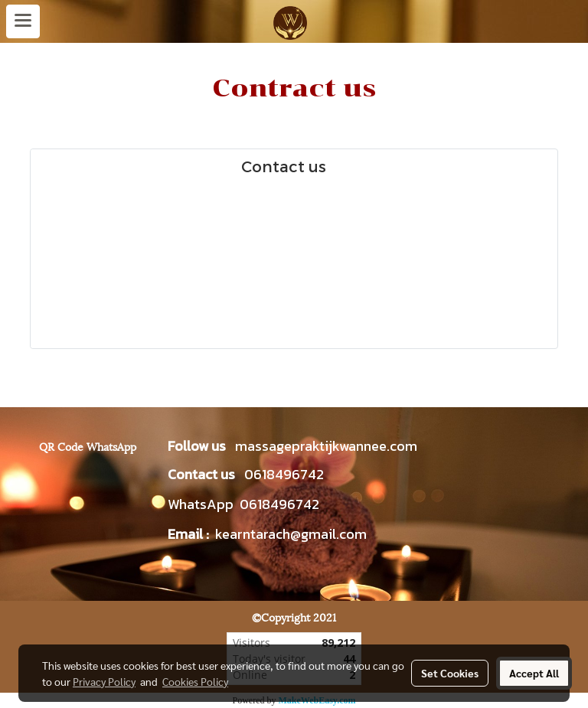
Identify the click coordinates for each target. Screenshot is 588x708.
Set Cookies (450, 673)
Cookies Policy (195, 681)
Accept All (534, 673)
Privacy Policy (104, 681)
